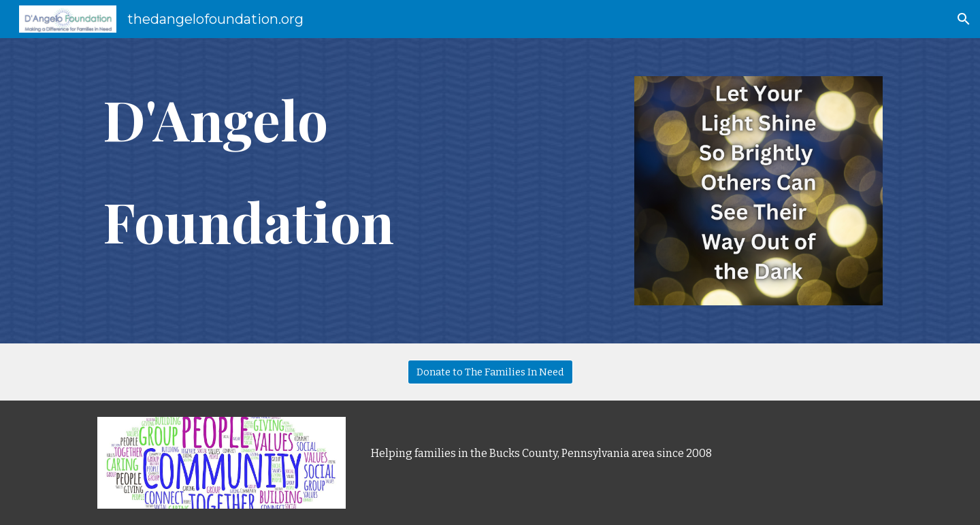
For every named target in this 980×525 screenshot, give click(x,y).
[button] (964, 19)
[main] (356, 172)
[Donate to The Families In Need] (490, 372)
